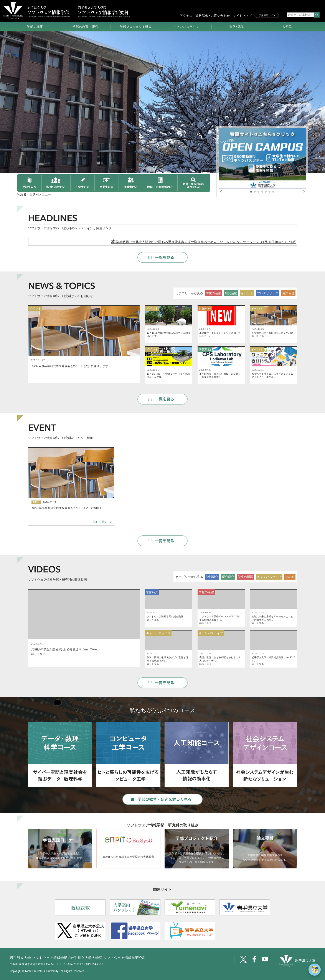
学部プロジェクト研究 (136, 27)
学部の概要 (35, 27)
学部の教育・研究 (85, 27)
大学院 (287, 27)
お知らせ (288, 293)
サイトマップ (242, 16)
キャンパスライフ (186, 27)
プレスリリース (268, 293)
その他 (290, 577)
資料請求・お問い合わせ (213, 16)
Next (319, 87)
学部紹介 (212, 577)
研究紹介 (228, 577)
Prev (6, 87)
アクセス (186, 16)
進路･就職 (237, 27)
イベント (247, 293)
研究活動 (231, 293)
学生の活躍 (213, 293)
